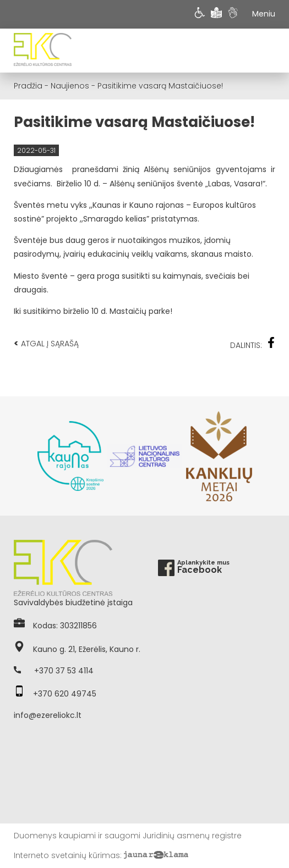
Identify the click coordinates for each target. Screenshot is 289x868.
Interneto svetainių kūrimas (67, 855)
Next (270, 456)
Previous (19, 456)
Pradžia (28, 86)
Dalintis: (253, 344)
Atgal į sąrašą (46, 343)
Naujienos (70, 86)
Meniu (264, 14)
